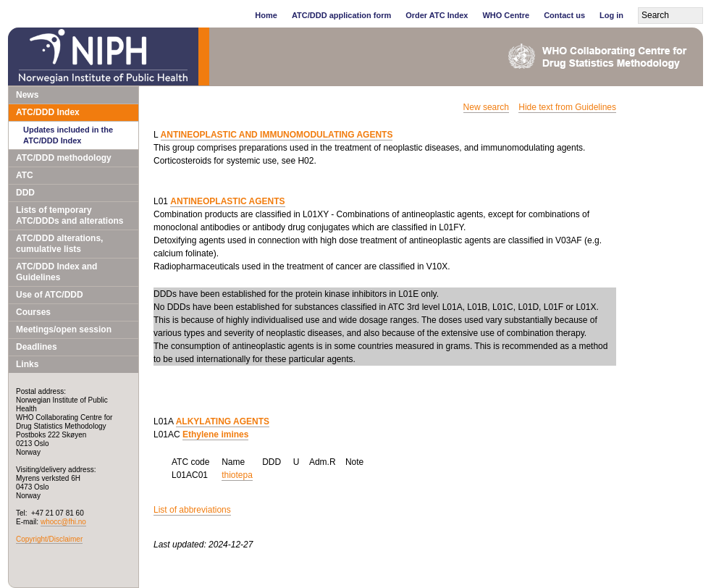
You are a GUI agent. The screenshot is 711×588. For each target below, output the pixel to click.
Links (27, 364)
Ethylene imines (215, 434)
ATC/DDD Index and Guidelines (56, 272)
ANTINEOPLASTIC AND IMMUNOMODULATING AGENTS (277, 135)
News (27, 95)
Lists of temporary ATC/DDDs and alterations (70, 215)
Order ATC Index (437, 15)
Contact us (564, 15)
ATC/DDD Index (48, 112)
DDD (25, 193)
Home (266, 15)
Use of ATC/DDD (50, 295)
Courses (33, 312)
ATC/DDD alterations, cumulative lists (59, 244)
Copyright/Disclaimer (49, 539)
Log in (611, 15)
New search (486, 107)
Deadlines (37, 347)
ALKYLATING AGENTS (223, 421)
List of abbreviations (192, 510)
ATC (25, 175)
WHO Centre (506, 15)
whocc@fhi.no (63, 522)
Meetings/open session (64, 329)
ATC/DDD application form (341, 15)
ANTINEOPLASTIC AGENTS (227, 201)
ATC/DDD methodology (64, 158)
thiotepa (237, 475)
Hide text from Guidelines (567, 107)
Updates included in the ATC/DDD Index (68, 135)
